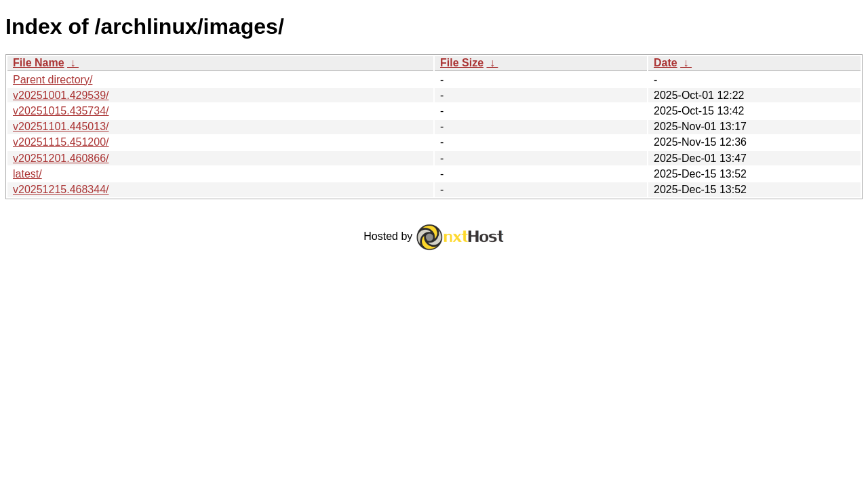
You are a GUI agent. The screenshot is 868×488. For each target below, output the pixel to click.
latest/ (27, 174)
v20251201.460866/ (61, 158)
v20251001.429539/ (61, 95)
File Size (462, 63)
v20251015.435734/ (61, 111)
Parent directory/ (53, 80)
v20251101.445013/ (61, 126)
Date (666, 63)
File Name (39, 63)
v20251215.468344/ (61, 189)
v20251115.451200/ (61, 142)
